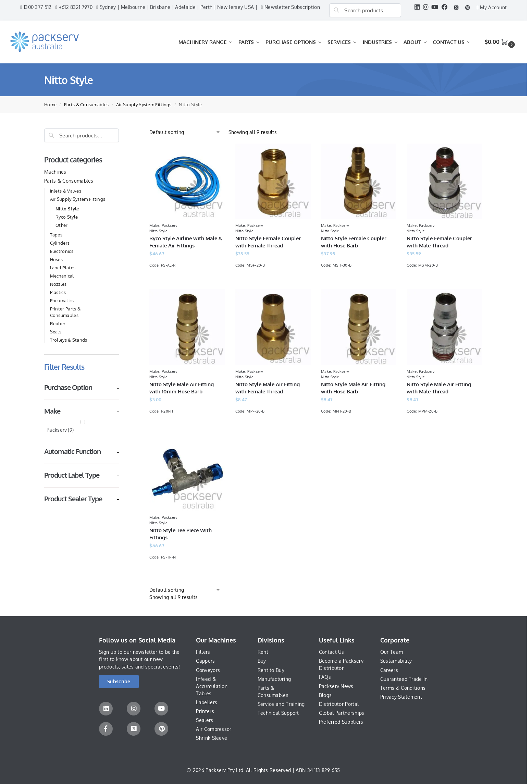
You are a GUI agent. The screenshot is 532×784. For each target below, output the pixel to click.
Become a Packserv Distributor (341, 664)
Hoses (57, 259)
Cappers (205, 661)
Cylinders (60, 243)
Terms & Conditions (403, 688)
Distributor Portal (339, 704)
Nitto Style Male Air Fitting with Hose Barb (353, 388)
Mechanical (62, 276)
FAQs (325, 677)
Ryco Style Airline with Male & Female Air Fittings (186, 242)
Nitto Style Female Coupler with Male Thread (439, 242)
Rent (263, 652)
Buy (262, 661)
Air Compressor (214, 729)
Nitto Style (67, 209)
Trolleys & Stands (69, 340)
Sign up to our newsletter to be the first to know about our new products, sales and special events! (140, 659)
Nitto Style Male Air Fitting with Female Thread (268, 388)
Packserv (60, 430)
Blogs (325, 695)
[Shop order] (185, 132)
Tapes (56, 235)
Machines (55, 172)
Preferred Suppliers (341, 722)
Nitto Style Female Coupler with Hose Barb (354, 242)
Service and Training (281, 704)
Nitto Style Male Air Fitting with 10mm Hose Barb (182, 388)
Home (50, 105)
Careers (389, 670)
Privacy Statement (401, 697)
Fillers (203, 652)
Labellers (207, 702)
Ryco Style (67, 217)
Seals (56, 332)
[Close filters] (121, 132)
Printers (205, 711)
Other (62, 225)
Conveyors (208, 670)
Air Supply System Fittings (144, 105)
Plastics (58, 292)
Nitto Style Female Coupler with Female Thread (268, 242)
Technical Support (278, 713)
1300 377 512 (36, 7)
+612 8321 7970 (74, 7)
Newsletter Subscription (290, 7)
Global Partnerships (342, 713)
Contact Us (332, 652)
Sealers (205, 720)
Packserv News (336, 686)
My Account (492, 7)
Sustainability (396, 661)
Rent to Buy (271, 670)
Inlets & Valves (66, 191)
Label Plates (63, 268)
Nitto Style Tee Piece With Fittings (181, 534)
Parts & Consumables (86, 105)
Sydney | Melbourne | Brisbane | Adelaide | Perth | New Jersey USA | (177, 7)
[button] (501, 42)
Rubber (58, 323)
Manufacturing (274, 679)
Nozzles (58, 284)
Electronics (62, 251)
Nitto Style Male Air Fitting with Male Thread (439, 388)
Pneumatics (62, 301)
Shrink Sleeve (212, 738)
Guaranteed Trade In (404, 679)
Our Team (392, 652)
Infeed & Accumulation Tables (212, 686)
